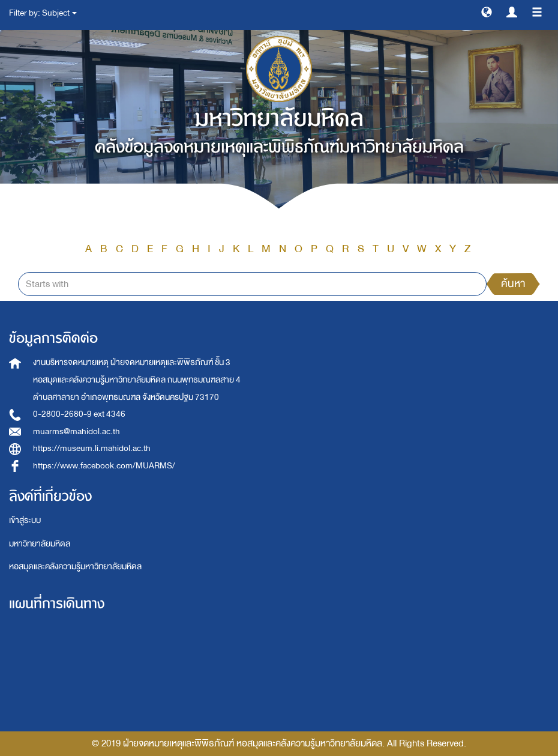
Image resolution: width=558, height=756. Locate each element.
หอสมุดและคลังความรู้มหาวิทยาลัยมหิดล (75, 567)
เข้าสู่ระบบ (25, 520)
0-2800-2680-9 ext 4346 (79, 414)
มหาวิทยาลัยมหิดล (40, 544)
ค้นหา (513, 284)
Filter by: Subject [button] (43, 13)
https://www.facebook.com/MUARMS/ (104, 466)
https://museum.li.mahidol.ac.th (92, 448)
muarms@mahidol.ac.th (76, 431)
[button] (487, 11)
